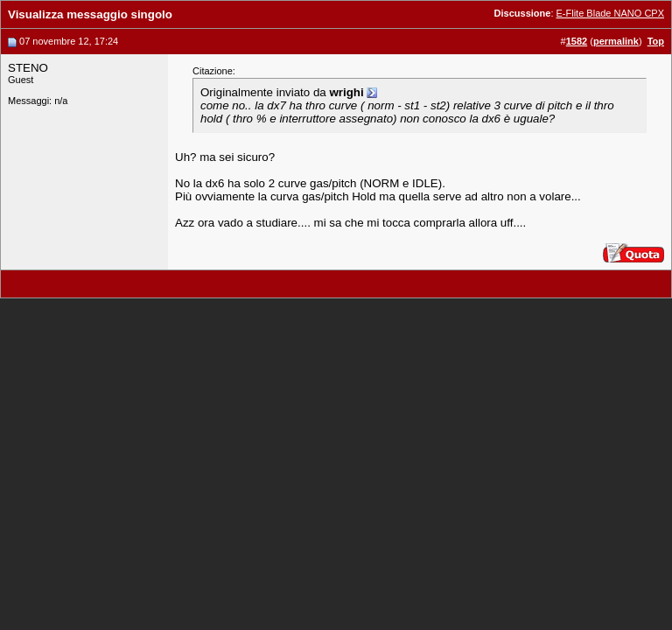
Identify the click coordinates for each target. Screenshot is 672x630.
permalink (616, 41)
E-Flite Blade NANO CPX (610, 13)
